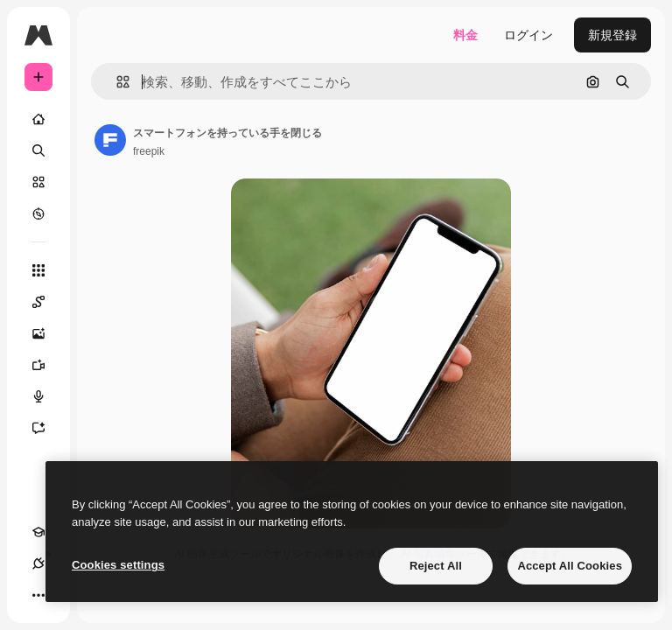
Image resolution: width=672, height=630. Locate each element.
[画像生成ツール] (47, 333)
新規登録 (612, 35)
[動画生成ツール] (47, 365)
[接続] (38, 563)
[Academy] (38, 532)
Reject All (436, 566)
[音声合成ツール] (47, 396)
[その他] (38, 595)
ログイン (528, 35)
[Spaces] (47, 302)
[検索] (38, 150)
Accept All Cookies (570, 566)
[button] (116, 82)
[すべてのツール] (38, 270)
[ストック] (38, 182)
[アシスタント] (47, 428)
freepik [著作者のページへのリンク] (149, 151)
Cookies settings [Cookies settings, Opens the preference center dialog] (118, 565)
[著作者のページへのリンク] (110, 140)
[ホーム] (38, 119)
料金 (465, 35)
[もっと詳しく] (38, 213)
